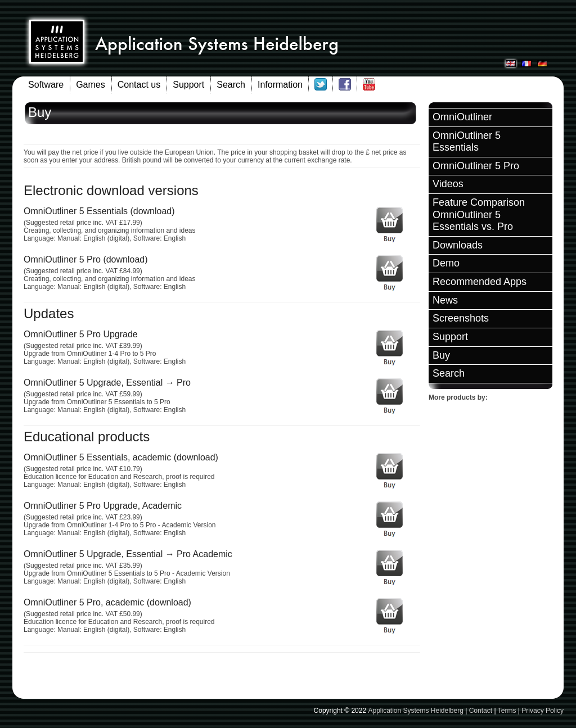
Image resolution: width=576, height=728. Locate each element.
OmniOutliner (462, 117)
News (445, 300)
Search (231, 85)
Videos (448, 184)
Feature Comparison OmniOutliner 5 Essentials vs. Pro (479, 214)
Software (46, 85)
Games (91, 85)
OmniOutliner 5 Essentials (467, 142)
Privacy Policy (543, 711)
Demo (446, 263)
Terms (507, 711)
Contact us (139, 85)
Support (188, 85)
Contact (481, 711)
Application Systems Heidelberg (415, 711)
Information (280, 85)
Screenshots (461, 318)
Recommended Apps (480, 282)
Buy (441, 355)
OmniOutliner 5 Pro (476, 166)
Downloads (458, 245)
